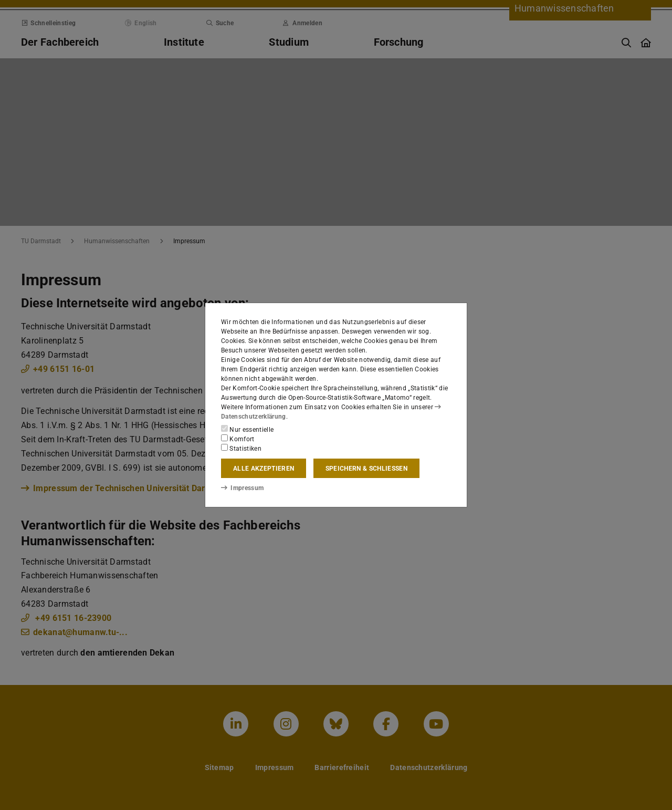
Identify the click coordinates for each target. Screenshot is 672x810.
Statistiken (241, 448)
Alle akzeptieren (264, 469)
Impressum (242, 488)
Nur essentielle (247, 429)
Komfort (238, 439)
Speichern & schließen (366, 469)
